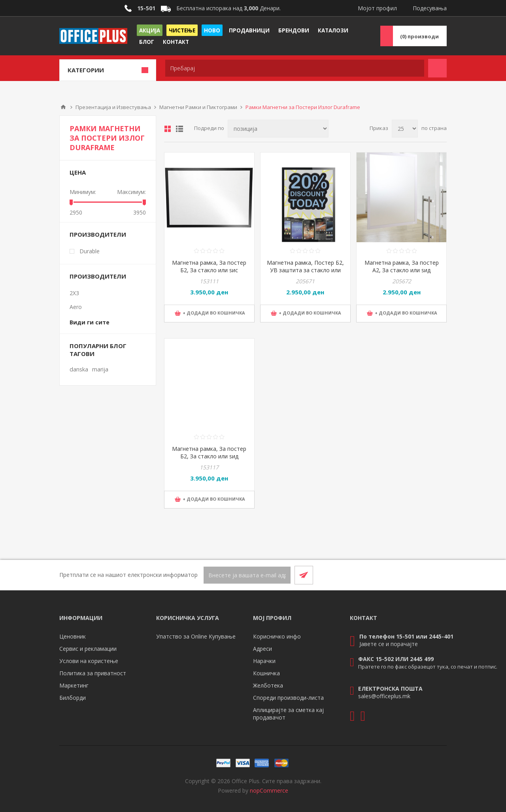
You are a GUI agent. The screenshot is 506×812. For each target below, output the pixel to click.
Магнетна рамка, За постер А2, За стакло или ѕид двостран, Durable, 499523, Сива (402, 274)
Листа (179, 129)
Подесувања (430, 8)
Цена (78, 172)
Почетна (63, 107)
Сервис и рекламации (88, 649)
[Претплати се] (247, 575)
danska (79, 369)
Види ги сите (90, 322)
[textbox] (295, 68)
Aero (76, 307)
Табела (168, 129)
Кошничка (266, 673)
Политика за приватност (93, 673)
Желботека (268, 685)
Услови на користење (89, 661)
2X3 (74, 293)
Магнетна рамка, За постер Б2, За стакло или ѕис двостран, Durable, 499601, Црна (209, 274)
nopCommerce (269, 790)
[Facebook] (418, 575)
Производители (98, 234)
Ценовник (73, 636)
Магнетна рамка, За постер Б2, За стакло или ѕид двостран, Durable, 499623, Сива (209, 460)
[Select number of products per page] (405, 129)
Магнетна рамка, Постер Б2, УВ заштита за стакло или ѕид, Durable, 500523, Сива (305, 270)
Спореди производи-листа (288, 698)
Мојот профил (377, 8)
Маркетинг (74, 685)
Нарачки (264, 661)
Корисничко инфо (277, 636)
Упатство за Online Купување (196, 636)
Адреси (262, 649)
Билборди (73, 698)
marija (100, 369)
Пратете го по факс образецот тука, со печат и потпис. (428, 667)
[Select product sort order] (278, 129)
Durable (90, 251)
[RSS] (437, 575)
